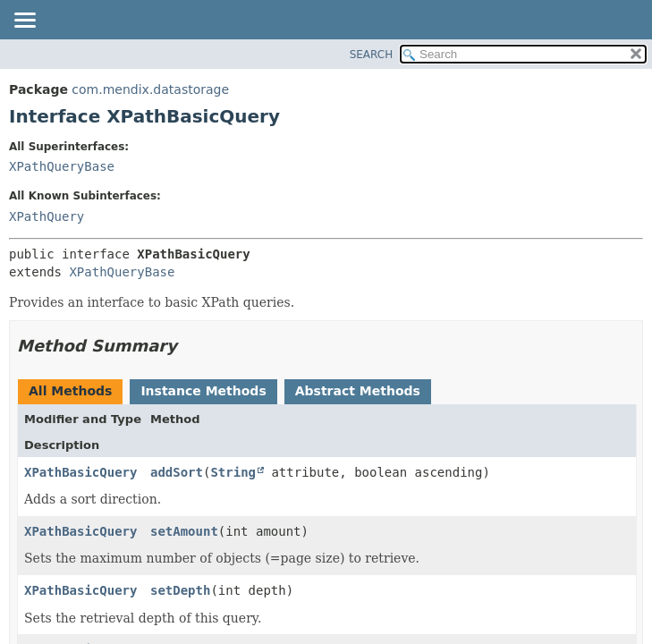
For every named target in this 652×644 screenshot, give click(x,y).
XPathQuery (47, 216)
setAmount (184, 531)
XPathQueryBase (62, 166)
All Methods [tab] (70, 391)
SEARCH (372, 55)
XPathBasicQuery (80, 472)
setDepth (180, 590)
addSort (177, 472)
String (233, 472)
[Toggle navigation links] (24, 21)
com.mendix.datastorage (150, 89)
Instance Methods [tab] (203, 391)
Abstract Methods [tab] (358, 391)
